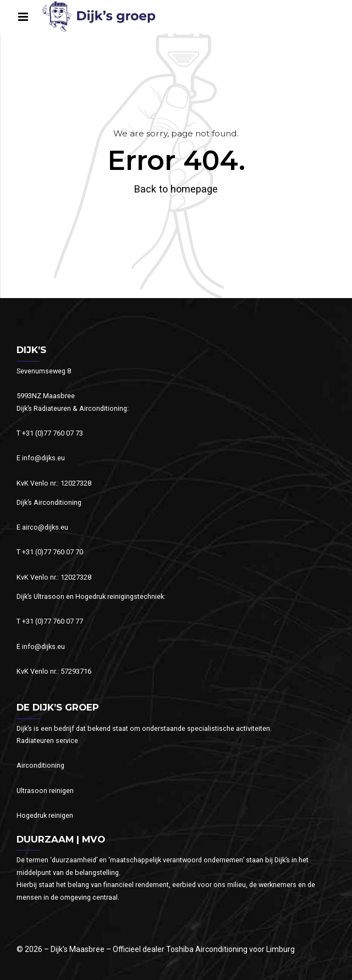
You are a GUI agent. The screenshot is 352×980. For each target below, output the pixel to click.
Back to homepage (176, 189)
